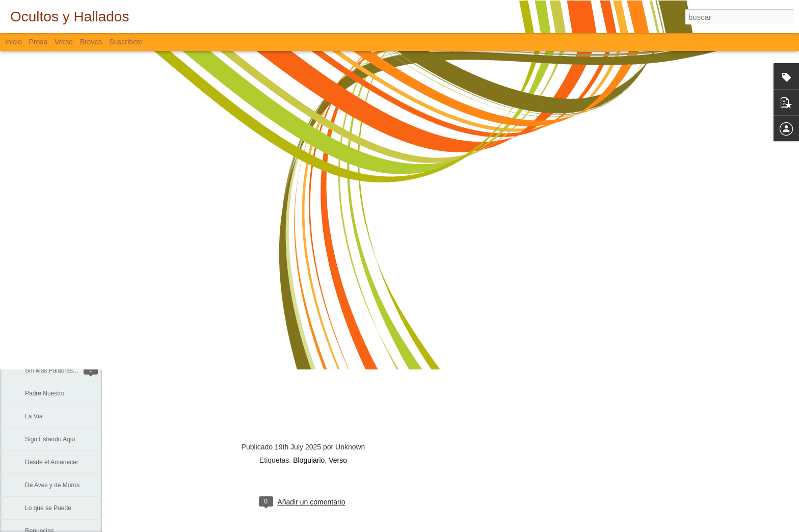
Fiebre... (36, 348)
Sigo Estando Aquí (50, 439)
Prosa (38, 42)
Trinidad (36, 279)
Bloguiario (309, 460)
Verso (64, 42)
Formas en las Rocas (54, 233)
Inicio (14, 42)
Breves (91, 42)
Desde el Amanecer (52, 462)
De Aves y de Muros (52, 485)
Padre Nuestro (45, 393)
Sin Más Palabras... (51, 370)
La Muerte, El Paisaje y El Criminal (72, 325)
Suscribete (126, 42)
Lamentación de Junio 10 (59, 302)
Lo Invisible (40, 256)
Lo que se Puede (48, 508)
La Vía (34, 416)
